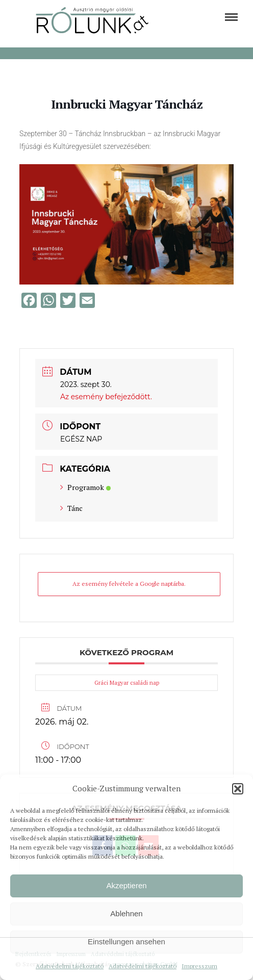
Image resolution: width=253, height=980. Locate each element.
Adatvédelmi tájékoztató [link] (70, 966)
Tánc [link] (71, 508)
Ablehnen (126, 913)
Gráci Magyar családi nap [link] (127, 683)
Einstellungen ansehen (127, 942)
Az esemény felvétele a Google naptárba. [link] (129, 584)
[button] (238, 789)
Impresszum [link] (199, 966)
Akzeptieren (126, 885)
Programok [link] (85, 487)
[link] (231, 17)
